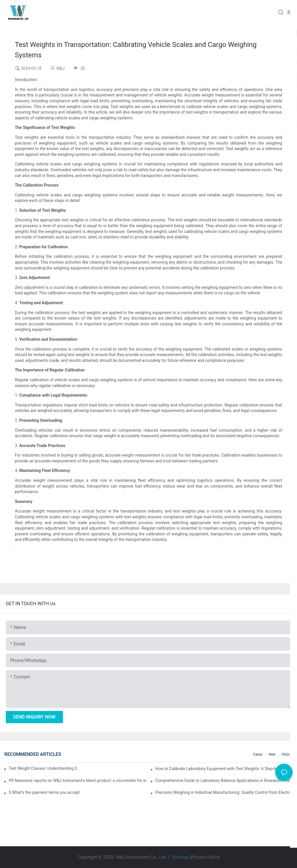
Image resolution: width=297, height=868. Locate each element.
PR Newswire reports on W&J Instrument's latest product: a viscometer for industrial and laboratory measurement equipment (77, 781)
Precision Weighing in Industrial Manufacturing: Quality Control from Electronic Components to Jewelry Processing (224, 792)
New (272, 754)
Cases (258, 754)
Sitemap (180, 857)
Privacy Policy (205, 857)
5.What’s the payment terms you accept (44, 792)
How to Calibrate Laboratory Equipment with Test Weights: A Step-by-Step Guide (224, 769)
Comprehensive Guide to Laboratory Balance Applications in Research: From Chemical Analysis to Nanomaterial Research (224, 781)
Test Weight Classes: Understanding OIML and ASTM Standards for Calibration (43, 768)
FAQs (286, 754)
